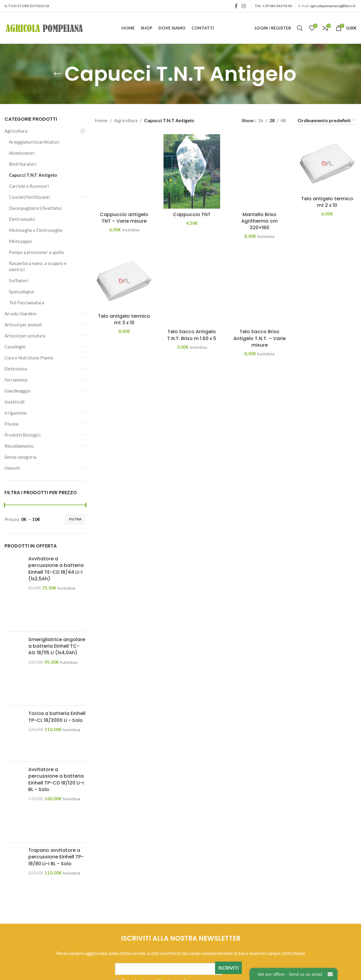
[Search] (300, 28)
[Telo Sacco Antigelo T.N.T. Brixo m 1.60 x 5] (192, 289)
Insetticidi (14, 402)
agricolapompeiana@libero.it (333, 6)
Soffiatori (19, 280)
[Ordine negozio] (327, 121)
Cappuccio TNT (192, 214)
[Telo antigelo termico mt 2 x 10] (327, 163)
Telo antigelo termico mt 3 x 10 (124, 319)
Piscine (12, 424)
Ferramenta (16, 380)
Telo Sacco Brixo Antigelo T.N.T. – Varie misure (259, 338)
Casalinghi (15, 347)
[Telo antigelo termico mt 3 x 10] (124, 281)
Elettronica (16, 369)
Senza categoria (20, 457)
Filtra (75, 519)
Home (101, 120)
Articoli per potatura (25, 336)
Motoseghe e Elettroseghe (36, 230)
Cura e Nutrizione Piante (29, 358)
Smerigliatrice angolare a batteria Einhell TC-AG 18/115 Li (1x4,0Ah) (57, 646)
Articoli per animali (23, 325)
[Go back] (57, 74)
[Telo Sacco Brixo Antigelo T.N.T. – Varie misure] (260, 289)
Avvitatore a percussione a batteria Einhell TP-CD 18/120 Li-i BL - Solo (56, 780)
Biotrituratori (23, 164)
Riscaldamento (19, 446)
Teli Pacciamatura (27, 303)
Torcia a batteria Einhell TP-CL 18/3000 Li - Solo (57, 717)
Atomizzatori (22, 153)
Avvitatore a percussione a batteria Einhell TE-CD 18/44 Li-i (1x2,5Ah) (56, 569)
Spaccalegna (21, 291)
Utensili (12, 468)
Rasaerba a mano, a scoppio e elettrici (38, 266)
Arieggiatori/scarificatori (34, 142)
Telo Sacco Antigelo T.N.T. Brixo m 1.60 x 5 (192, 335)
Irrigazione (15, 413)
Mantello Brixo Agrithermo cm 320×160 (259, 221)
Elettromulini (22, 219)
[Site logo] (45, 27)
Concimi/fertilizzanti (29, 197)
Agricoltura (16, 131)
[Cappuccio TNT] (192, 171)
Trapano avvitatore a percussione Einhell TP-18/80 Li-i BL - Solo (56, 857)
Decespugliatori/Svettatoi (35, 208)
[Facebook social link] (236, 6)
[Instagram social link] (244, 6)
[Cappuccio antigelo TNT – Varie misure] (124, 171)
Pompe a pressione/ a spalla (36, 252)
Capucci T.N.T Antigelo (33, 175)
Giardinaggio (18, 391)
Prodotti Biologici (22, 435)
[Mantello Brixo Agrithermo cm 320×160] (260, 171)
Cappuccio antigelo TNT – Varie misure (124, 218)
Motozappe (20, 241)
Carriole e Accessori (29, 186)
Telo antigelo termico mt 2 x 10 (327, 202)
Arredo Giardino (21, 314)
